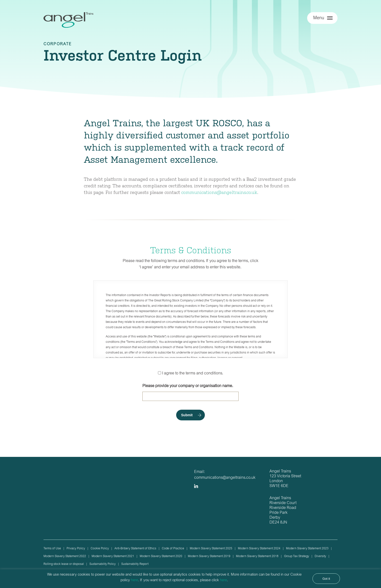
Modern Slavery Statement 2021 (113, 556)
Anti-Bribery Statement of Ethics (135, 549)
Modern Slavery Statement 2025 (211, 549)
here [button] (223, 580)
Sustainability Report (135, 564)
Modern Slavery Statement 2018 (257, 556)
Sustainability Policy (103, 564)
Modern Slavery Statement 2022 (65, 556)
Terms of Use (52, 549)
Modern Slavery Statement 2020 (161, 556)
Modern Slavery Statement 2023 (307, 549)
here (134, 580)
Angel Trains (68, 23)
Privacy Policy (76, 549)
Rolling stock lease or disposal (64, 564)
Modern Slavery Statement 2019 (209, 556)
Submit (187, 415)
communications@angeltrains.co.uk (219, 192)
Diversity (320, 556)
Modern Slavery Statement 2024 (259, 549)
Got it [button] (326, 579)
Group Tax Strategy (297, 556)
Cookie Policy (100, 549)
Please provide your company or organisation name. (190, 393)
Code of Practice (173, 549)
